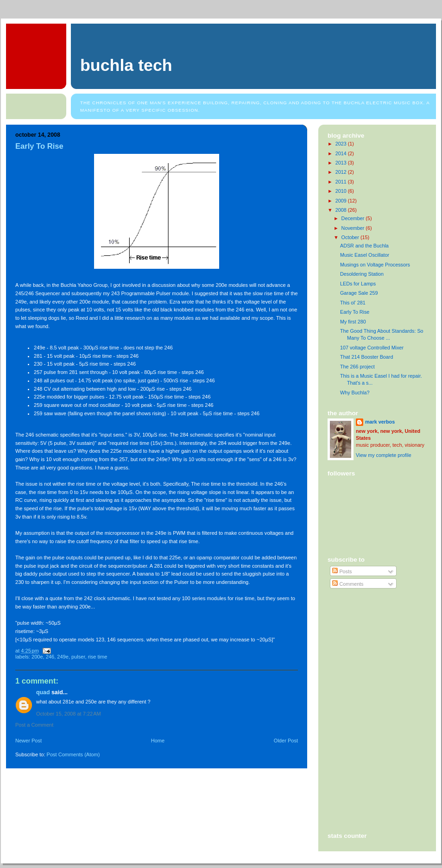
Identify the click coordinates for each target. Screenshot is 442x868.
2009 (342, 201)
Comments (348, 584)
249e (63, 657)
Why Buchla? (355, 393)
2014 (342, 153)
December (354, 218)
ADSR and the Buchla (364, 246)
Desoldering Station (362, 274)
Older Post (286, 741)
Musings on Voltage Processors (375, 265)
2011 (342, 182)
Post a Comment (34, 725)
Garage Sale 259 (359, 293)
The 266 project (357, 367)
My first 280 (353, 322)
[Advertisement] (369, 634)
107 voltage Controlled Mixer (372, 348)
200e (37, 657)
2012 (342, 172)
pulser (78, 657)
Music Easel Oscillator (365, 255)
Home (158, 741)
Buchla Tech (126, 65)
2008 (342, 210)
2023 (342, 144)
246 (50, 657)
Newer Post (28, 741)
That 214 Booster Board (366, 357)
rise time (98, 657)
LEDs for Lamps (358, 284)
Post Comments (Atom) (73, 754)
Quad (43, 692)
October (351, 237)
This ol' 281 (353, 303)
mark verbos (380, 422)
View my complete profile (384, 455)
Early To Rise (39, 146)
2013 (342, 163)
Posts (342, 571)
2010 (342, 191)
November (354, 228)
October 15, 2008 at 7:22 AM (69, 714)
